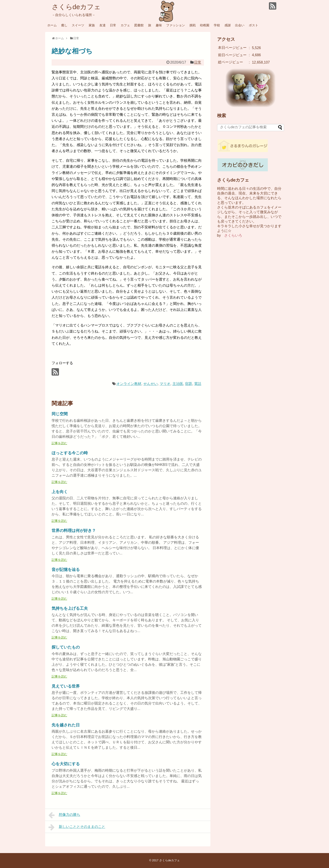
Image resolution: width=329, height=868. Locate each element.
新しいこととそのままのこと (77, 827)
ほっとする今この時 (70, 453)
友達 (103, 25)
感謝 (228, 25)
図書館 (139, 25)
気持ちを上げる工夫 (70, 608)
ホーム (52, 25)
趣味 (159, 25)
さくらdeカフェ (76, 7)
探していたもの (66, 647)
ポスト (254, 25)
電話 (198, 384)
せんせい (151, 384)
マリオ (165, 384)
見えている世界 (66, 686)
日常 (113, 25)
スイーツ (78, 25)
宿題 (189, 384)
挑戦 (193, 25)
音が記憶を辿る (66, 570)
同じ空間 (60, 414)
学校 (217, 25)
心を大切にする (66, 764)
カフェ (125, 25)
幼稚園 (205, 25)
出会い (240, 25)
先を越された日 (66, 725)
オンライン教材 (129, 384)
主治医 (178, 384)
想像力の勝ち (64, 815)
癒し (64, 25)
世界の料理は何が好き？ (74, 531)
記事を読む (59, 443)
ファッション (176, 25)
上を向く (60, 492)
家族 (92, 25)
